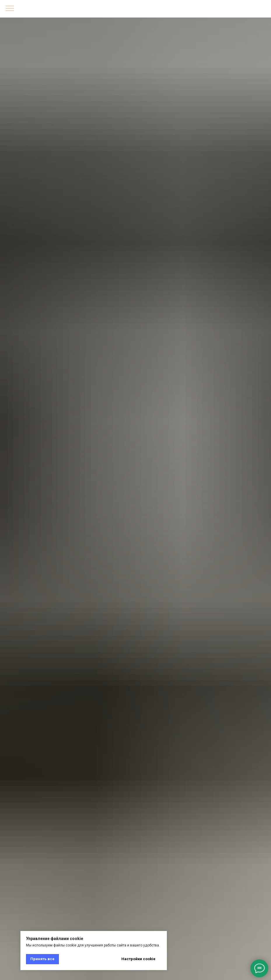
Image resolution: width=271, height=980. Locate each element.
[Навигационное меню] (10, 9)
